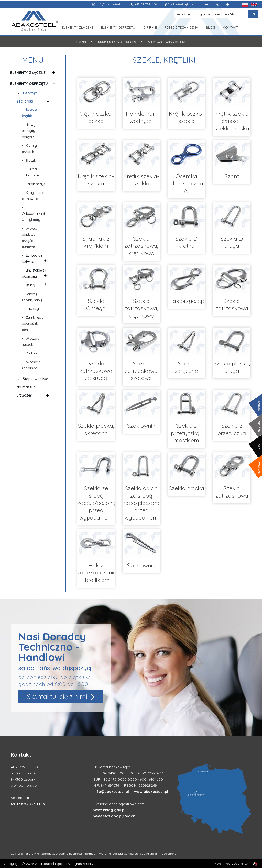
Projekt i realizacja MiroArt (236, 864)
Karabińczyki (35, 184)
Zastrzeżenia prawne (25, 854)
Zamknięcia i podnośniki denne (33, 323)
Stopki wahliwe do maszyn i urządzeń (32, 388)
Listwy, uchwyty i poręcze (29, 131)
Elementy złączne (78, 27)
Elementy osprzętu (118, 27)
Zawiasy (32, 309)
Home (81, 42)
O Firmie (150, 27)
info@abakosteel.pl (110, 4)
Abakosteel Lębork (181, 4)
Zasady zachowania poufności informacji (69, 854)
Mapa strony (168, 854)
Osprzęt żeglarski (167, 42)
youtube (259, 426)
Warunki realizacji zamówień (118, 854)
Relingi (30, 285)
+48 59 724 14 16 (146, 4)
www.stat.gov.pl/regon (114, 816)
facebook (259, 406)
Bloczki (31, 160)
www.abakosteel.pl (151, 792)
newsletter (259, 467)
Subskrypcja (149, 854)
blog (259, 447)
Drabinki (32, 353)
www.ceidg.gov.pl (109, 810)
